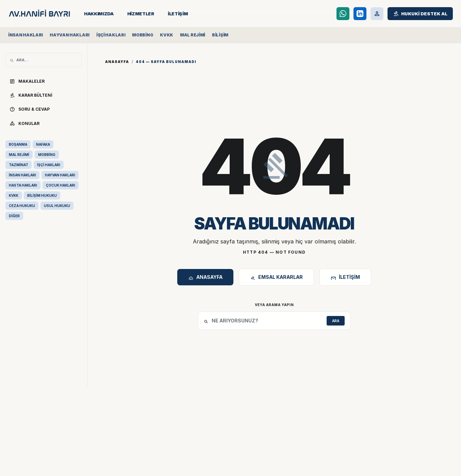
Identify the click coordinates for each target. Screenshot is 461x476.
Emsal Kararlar (276, 278)
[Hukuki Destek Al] (420, 14)
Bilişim (220, 35)
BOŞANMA (18, 144)
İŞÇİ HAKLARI (49, 165)
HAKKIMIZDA (99, 14)
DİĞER (14, 216)
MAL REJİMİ (19, 155)
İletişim (345, 278)
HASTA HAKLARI (23, 185)
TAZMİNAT (19, 165)
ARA (336, 321)
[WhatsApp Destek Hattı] (343, 14)
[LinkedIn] (360, 14)
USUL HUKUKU (57, 206)
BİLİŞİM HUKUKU (42, 195)
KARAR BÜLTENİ (31, 95)
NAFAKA (43, 144)
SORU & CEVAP (30, 109)
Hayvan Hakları (70, 35)
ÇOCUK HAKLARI (61, 185)
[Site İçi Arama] (47, 60)
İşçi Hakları (111, 35)
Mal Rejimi (193, 35)
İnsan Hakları (26, 35)
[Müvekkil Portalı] (377, 14)
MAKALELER (27, 81)
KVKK (167, 35)
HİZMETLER (141, 14)
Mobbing (143, 35)
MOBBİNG (47, 155)
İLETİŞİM (178, 14)
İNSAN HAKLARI (22, 175)
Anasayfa (117, 62)
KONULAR (24, 123)
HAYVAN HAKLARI (60, 175)
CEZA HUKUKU (22, 206)
